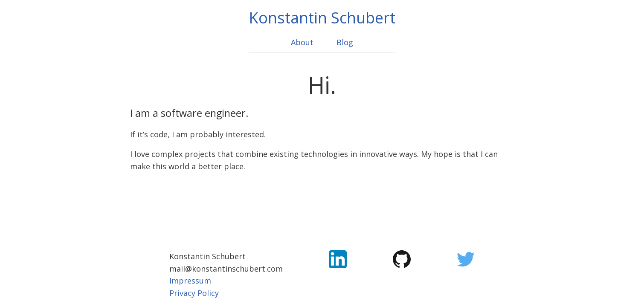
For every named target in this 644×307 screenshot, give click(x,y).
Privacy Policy (194, 293)
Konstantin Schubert (322, 18)
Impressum (190, 281)
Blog (345, 42)
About (302, 42)
